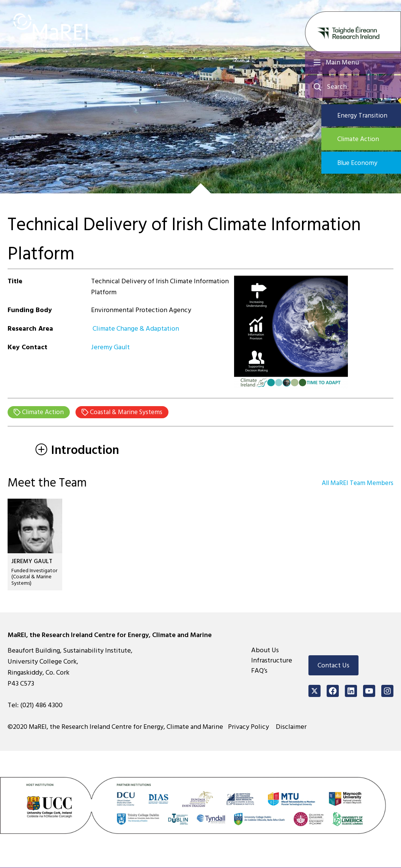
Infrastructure (272, 661)
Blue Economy (362, 164)
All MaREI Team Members (356, 483)
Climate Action (363, 140)
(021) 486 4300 (41, 706)
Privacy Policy (250, 727)
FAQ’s (259, 671)
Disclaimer (292, 727)
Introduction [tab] (77, 450)
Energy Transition (367, 115)
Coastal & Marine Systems (129, 412)
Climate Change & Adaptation (135, 329)
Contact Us (333, 666)
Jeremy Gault (110, 347)
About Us (265, 651)
